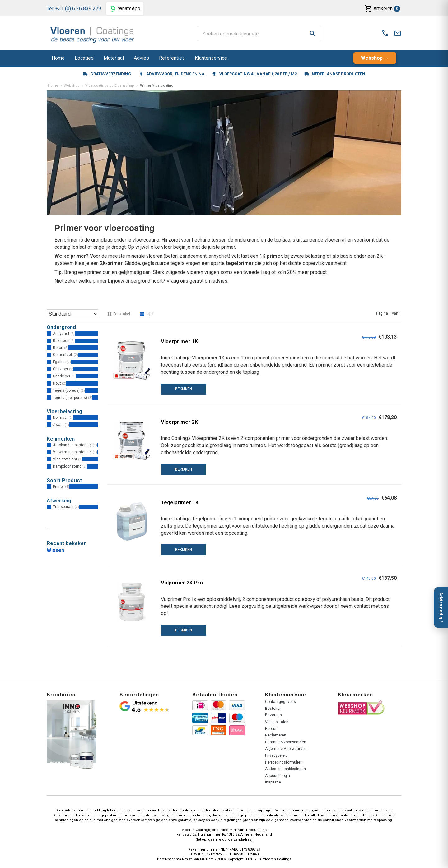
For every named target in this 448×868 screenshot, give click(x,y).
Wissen (55, 550)
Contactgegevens (280, 702)
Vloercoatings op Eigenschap (110, 86)
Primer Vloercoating (156, 86)
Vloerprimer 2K (180, 422)
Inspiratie (273, 782)
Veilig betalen (277, 722)
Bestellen (273, 709)
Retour (271, 729)
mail (398, 34)
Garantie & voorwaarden (286, 742)
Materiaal (114, 58)
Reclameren (276, 735)
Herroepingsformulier (283, 762)
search (313, 34)
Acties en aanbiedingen (285, 769)
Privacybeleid (276, 755)
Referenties (172, 58)
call (385, 34)
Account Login (278, 776)
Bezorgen (273, 715)
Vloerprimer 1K (180, 341)
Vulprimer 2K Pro (182, 583)
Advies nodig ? (441, 607)
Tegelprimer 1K (180, 502)
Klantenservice (211, 58)
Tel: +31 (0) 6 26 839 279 (74, 9)
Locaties (84, 58)
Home (58, 58)
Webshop (372, 58)
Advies (141, 58)
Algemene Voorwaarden (286, 749)
